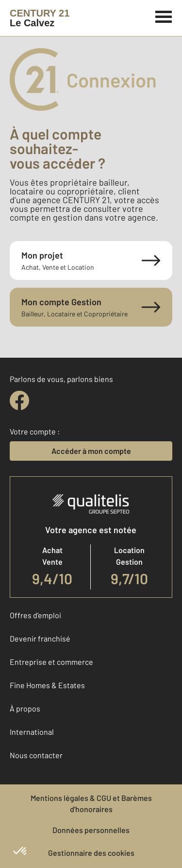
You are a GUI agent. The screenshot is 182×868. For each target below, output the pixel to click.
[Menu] (164, 16)
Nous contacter (36, 755)
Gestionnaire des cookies (91, 853)
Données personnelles (91, 830)
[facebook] (19, 400)
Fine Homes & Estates (47, 685)
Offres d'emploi (35, 615)
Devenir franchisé (40, 638)
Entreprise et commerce (51, 662)
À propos (25, 708)
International (32, 732)
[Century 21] (40, 18)
